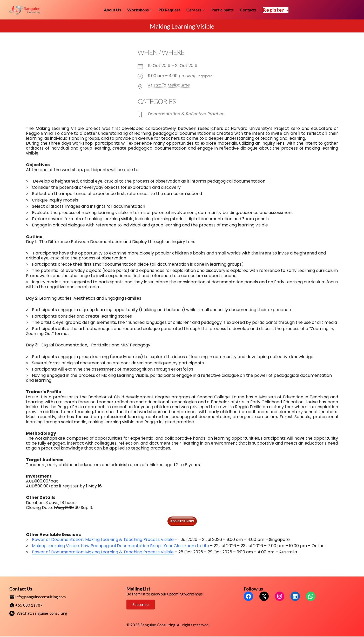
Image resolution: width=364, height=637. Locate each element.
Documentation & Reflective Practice (186, 114)
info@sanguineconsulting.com (41, 597)
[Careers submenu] (204, 10)
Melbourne (179, 85)
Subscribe (141, 604)
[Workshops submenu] (151, 10)
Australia (157, 85)
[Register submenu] (287, 10)
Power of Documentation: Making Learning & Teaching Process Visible (103, 539)
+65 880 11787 (29, 605)
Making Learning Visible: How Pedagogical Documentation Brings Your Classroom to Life (120, 546)
